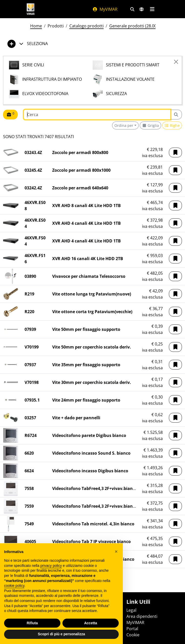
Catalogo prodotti (86, 26)
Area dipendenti (142, 616)
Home (36, 26)
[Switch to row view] (172, 125)
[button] (175, 152)
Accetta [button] (91, 623)
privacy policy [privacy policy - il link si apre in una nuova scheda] (51, 566)
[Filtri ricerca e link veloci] (132, 9)
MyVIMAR (105, 9)
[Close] (176, 62)
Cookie (133, 635)
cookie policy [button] (14, 586)
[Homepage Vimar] (31, 9)
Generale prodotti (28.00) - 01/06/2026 (146, 26)
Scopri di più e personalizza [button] (61, 634)
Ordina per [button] (124, 125)
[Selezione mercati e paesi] (142, 9)
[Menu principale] (152, 9)
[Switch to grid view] (150, 125)
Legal (131, 610)
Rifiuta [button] (32, 623)
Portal (132, 629)
